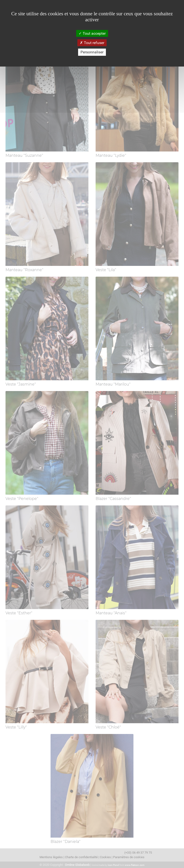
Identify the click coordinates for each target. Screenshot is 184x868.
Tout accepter (92, 33)
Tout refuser (92, 43)
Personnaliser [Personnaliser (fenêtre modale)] (92, 52)
